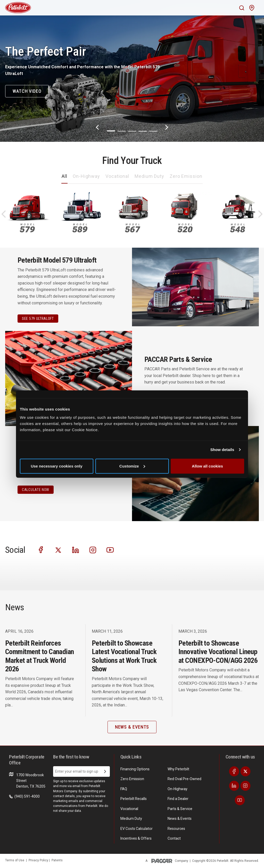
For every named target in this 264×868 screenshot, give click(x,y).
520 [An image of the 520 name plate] (185, 228)
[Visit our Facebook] (41, 549)
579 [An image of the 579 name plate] (27, 228)
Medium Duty (149, 176)
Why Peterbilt (178, 769)
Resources (176, 828)
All (64, 176)
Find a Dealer (178, 799)
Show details (222, 450)
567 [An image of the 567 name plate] (133, 228)
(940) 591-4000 (24, 796)
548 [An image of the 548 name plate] (238, 228)
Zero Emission (186, 176)
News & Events (180, 819)
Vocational (117, 176)
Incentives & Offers (136, 838)
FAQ (124, 789)
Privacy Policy (39, 860)
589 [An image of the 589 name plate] (80, 228)
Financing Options (135, 769)
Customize (132, 466)
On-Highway (86, 176)
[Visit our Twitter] (58, 549)
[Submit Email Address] (105, 772)
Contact (174, 838)
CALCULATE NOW (36, 490)
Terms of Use (15, 860)
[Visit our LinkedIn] (76, 549)
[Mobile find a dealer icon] (252, 8)
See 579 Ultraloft (38, 319)
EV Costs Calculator (136, 828)
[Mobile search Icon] (242, 8)
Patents (57, 860)
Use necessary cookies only (56, 466)
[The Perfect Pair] (132, 71)
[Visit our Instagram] (93, 549)
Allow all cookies (207, 466)
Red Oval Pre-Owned (184, 779)
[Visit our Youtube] (110, 549)
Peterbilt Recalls (134, 799)
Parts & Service (180, 808)
